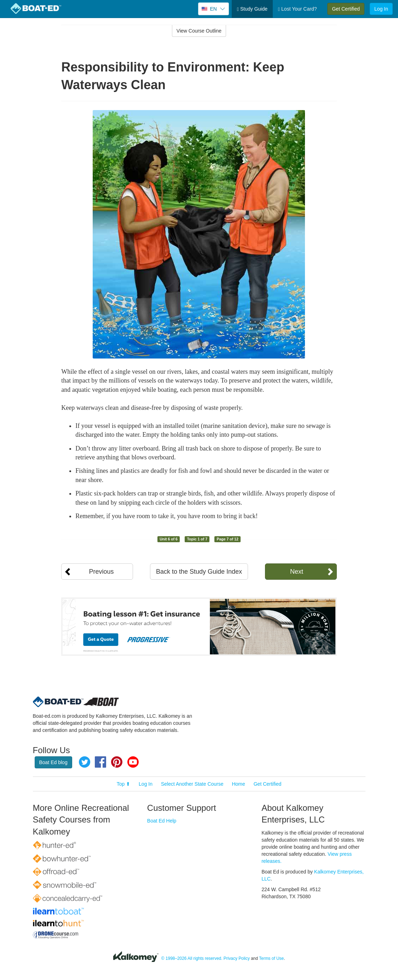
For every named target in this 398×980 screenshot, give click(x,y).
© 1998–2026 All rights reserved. (192, 958)
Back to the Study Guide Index (199, 572)
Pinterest (117, 762)
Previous (101, 572)
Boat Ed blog (53, 762)
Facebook (100, 762)
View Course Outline (199, 31)
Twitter (85, 762)
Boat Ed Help (162, 821)
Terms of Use (271, 958)
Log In (381, 9)
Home (238, 784)
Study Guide (252, 9)
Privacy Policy (237, 958)
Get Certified (346, 9)
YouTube (133, 762)
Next (297, 572)
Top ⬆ (123, 784)
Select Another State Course (192, 784)
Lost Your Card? (297, 9)
